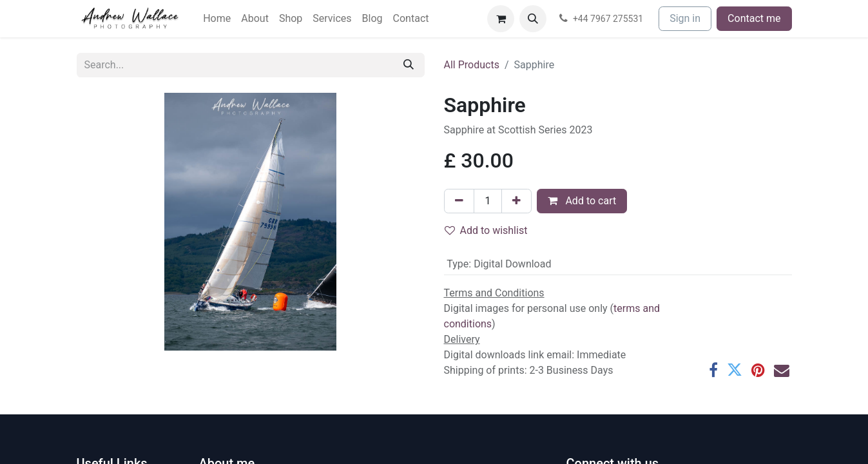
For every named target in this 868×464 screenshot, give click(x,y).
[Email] (782, 370)
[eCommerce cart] (501, 19)
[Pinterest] (758, 370)
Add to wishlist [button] (486, 230)
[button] (533, 19)
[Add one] (516, 201)
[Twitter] (735, 370)
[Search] (409, 65)
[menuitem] (217, 19)
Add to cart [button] (582, 201)
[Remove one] (459, 201)
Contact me (754, 18)
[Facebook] (713, 370)
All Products (472, 65)
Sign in (685, 18)
